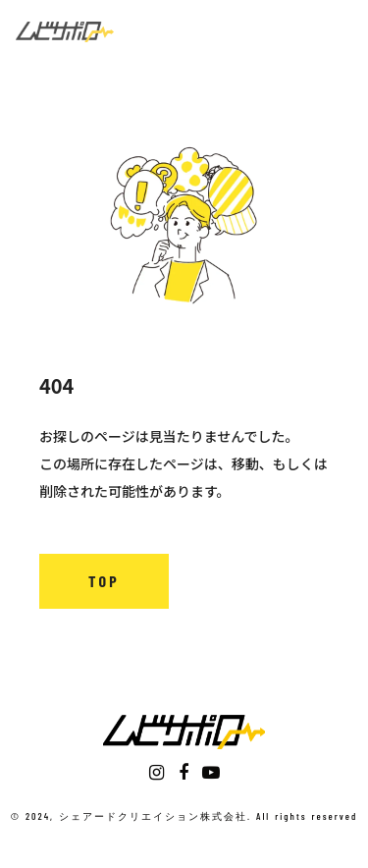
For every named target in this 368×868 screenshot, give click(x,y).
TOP (104, 581)
